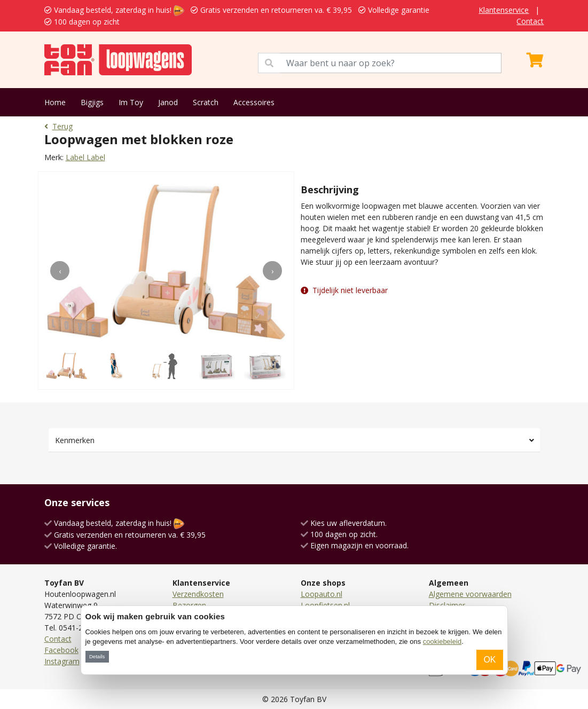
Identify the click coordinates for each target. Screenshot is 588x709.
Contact (530, 21)
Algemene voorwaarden (470, 594)
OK (489, 660)
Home (55, 102)
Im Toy (131, 102)
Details (97, 656)
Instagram (62, 661)
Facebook (61, 650)
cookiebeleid (442, 641)
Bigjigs (92, 102)
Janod (168, 102)
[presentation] (60, 271)
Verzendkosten (198, 594)
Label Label (85, 157)
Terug (58, 126)
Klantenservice (504, 10)
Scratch (206, 102)
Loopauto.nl (322, 594)
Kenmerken (75, 440)
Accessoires (254, 102)
